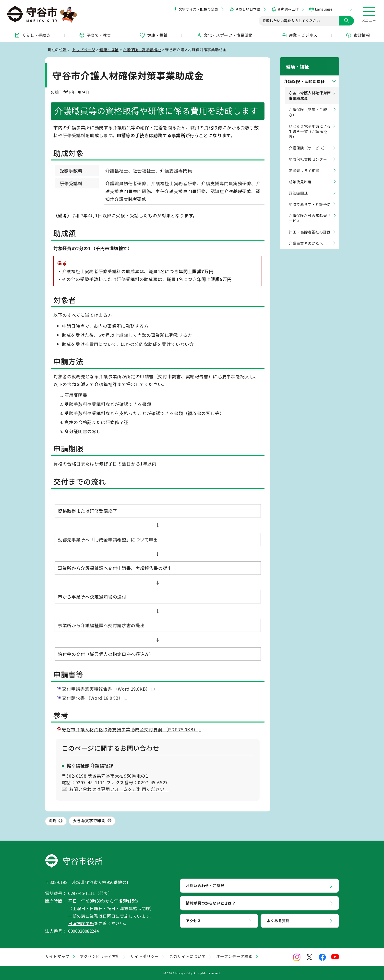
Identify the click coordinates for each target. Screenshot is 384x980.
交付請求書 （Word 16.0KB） (95, 698)
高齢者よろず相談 (304, 165)
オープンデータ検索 (234, 956)
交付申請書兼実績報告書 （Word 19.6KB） (108, 689)
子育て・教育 (95, 35)
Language (324, 9)
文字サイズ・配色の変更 (198, 9)
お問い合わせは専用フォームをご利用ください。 (119, 789)
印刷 (53, 821)
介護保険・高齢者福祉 (142, 49)
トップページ (84, 49)
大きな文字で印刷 (89, 821)
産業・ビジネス (299, 35)
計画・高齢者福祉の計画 (310, 226)
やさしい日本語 (248, 9)
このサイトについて (188, 956)
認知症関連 (298, 187)
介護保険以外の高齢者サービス (310, 212)
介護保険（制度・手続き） (308, 106)
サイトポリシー (144, 956)
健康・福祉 (153, 35)
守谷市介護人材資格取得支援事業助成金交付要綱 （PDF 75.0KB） (132, 729)
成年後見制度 (300, 176)
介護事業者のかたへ (306, 238)
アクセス (193, 920)
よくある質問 (278, 920)
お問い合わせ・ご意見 (205, 885)
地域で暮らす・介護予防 (310, 198)
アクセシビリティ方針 (100, 956)
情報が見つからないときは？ (211, 903)
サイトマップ (57, 956)
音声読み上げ (288, 9)
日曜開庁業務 (81, 923)
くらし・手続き (32, 35)
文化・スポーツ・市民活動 (224, 35)
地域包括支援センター (308, 153)
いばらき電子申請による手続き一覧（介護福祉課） (310, 126)
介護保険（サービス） (308, 142)
